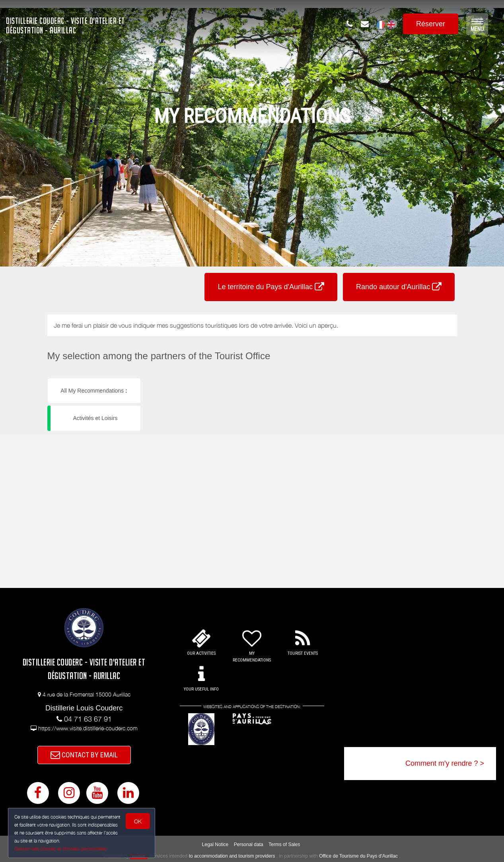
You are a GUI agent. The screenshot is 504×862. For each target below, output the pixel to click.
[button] (186, 378)
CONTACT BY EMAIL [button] (84, 755)
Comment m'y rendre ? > (445, 763)
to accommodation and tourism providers (232, 856)
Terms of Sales (284, 844)
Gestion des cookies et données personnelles (60, 849)
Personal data (249, 844)
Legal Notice (215, 844)
